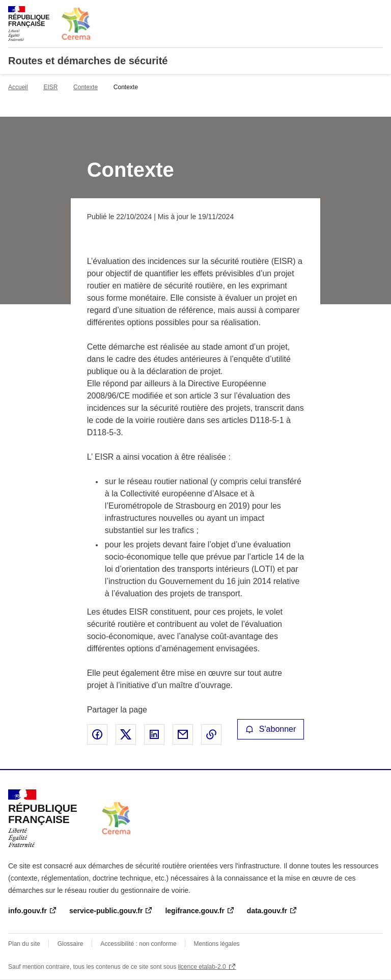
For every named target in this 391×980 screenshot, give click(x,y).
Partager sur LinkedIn (154, 734)
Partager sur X (126, 734)
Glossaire (71, 944)
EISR (50, 87)
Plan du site (24, 944)
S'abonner (271, 729)
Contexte (86, 87)
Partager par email (183, 734)
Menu (377, 12)
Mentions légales (217, 944)
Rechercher (356, 12)
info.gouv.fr (27, 911)
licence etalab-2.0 (202, 967)
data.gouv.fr (267, 911)
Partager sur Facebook (97, 734)
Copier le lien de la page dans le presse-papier (211, 734)
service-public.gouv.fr (106, 911)
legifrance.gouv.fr (194, 911)
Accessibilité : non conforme (138, 944)
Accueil (18, 87)
